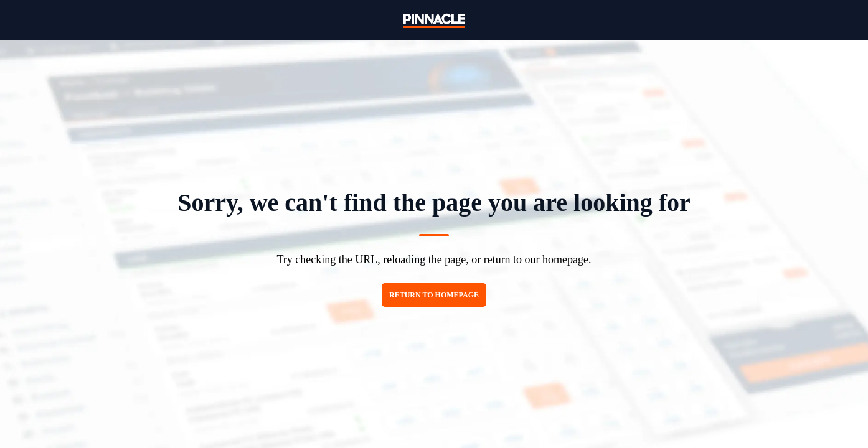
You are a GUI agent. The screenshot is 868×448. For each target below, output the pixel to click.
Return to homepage (434, 295)
